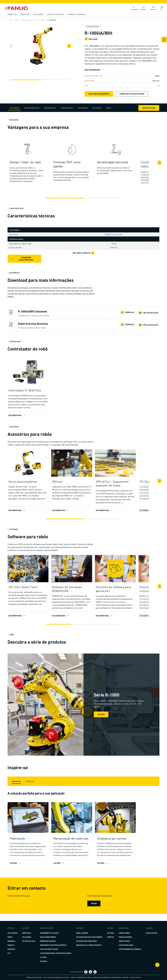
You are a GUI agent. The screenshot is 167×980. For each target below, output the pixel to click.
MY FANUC (45, 961)
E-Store (45, 957)
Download (123, 315)
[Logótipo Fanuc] (26, 8)
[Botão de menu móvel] (6, 8)
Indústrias (30, 14)
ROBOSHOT (17, 949)
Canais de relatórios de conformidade (107, 977)
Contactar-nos (144, 111)
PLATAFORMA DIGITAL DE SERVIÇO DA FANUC (57, 953)
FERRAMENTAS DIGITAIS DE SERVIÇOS (55, 945)
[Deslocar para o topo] (152, 965)
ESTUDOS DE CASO (32, 941)
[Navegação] (29, 80)
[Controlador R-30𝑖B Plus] (33, 393)
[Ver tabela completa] (83, 256)
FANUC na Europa (122, 937)
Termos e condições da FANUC (81, 977)
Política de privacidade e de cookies (56, 977)
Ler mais (101, 717)
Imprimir (125, 977)
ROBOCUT (16, 945)
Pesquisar (133, 8)
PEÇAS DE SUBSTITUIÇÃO (51, 949)
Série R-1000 (48, 20)
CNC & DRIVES (18, 933)
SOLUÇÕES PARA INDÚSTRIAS (87, 941)
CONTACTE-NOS (146, 933)
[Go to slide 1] (66, 201)
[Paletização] (33, 845)
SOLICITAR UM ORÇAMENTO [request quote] (99, 97)
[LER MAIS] (33, 825)
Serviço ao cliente (61, 14)
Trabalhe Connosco (82, 14)
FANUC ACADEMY (82, 933)
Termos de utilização (34, 977)
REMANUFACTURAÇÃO (50, 941)
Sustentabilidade (122, 945)
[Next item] (74, 46)
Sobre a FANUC (121, 933)
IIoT (14, 953)
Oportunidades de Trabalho (127, 949)
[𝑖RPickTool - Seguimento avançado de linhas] (121, 486)
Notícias (109, 933)
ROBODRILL (17, 941)
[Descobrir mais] (33, 376)
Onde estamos (121, 941)
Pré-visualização (144, 315)
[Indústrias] (35, 787)
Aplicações (44, 14)
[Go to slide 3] (107, 627)
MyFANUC (142, 8)
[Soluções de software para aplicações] (121, 592)
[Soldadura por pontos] (121, 845)
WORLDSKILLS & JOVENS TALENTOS (89, 945)
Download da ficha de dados (132, 97)
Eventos (109, 937)
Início (16, 20)
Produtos (17, 14)
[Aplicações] (22, 787)
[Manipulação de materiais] (77, 845)
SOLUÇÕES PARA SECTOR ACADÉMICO (89, 937)
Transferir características (27, 262)
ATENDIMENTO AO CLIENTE (51, 933)
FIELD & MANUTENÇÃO (50, 937)
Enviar (94, 911)
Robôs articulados (34, 20)
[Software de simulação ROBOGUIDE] (77, 592)
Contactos (152, 8)
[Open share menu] (86, 39)
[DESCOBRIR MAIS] (77, 467)
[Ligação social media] (86, 972)
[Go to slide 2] (101, 201)
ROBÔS (15, 937)
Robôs (23, 20)
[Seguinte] (154, 166)
